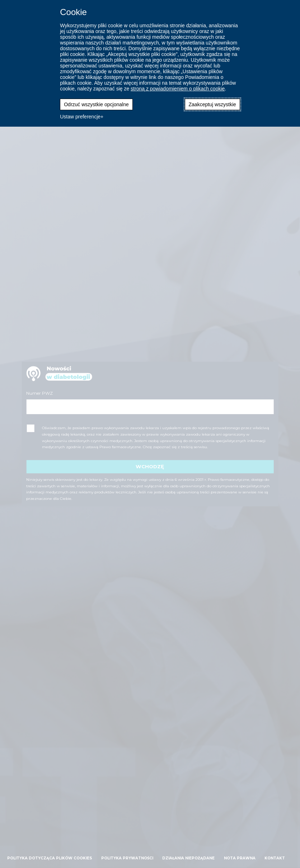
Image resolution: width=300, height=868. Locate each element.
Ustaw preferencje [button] (80, 117)
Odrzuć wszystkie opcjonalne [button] (96, 104)
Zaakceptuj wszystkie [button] (212, 104)
